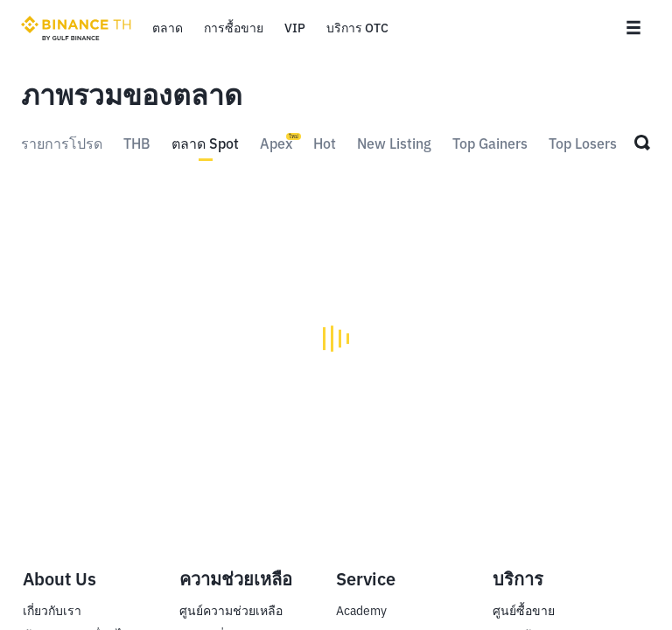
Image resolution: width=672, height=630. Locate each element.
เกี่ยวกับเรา (52, 611)
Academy (361, 611)
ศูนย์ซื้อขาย (524, 611)
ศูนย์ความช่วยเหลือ (231, 611)
